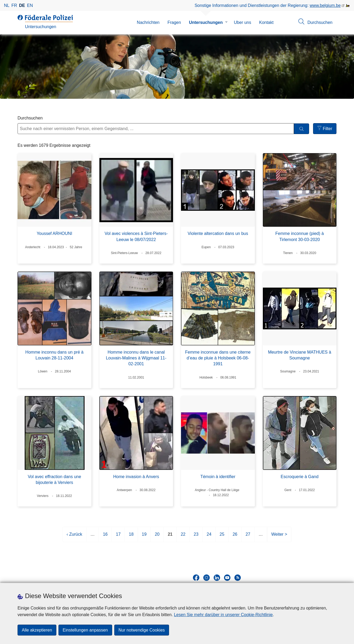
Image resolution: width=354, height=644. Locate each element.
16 (105, 536)
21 (170, 536)
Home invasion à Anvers (136, 477)
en (30, 5)
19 (144, 536)
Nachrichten (148, 22)
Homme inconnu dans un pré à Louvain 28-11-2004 (54, 355)
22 (183, 536)
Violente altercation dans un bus (218, 233)
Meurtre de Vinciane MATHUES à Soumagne (300, 355)
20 (157, 536)
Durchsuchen (30, 118)
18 (131, 536)
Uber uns (243, 22)
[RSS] (238, 578)
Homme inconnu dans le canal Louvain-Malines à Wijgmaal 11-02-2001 (136, 358)
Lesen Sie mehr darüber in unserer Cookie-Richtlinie (223, 615)
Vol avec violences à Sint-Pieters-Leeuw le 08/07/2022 (136, 236)
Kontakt (266, 22)
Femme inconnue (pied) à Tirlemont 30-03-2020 (300, 236)
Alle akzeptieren (37, 630)
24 (209, 536)
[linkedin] (217, 578)
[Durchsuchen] (302, 129)
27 (248, 536)
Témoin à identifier (218, 477)
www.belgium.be (325, 5)
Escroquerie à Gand (300, 477)
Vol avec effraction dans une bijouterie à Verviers (54, 480)
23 (196, 536)
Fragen (174, 22)
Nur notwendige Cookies (142, 630)
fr (14, 5)
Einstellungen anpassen (85, 630)
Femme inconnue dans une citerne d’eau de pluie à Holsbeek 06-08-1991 (218, 358)
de (22, 5)
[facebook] (196, 578)
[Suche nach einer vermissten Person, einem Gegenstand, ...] (156, 129)
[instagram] (206, 578)
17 (118, 536)
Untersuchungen (206, 22)
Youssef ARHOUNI (54, 233)
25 (222, 536)
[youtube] (227, 578)
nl (7, 5)
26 (235, 536)
